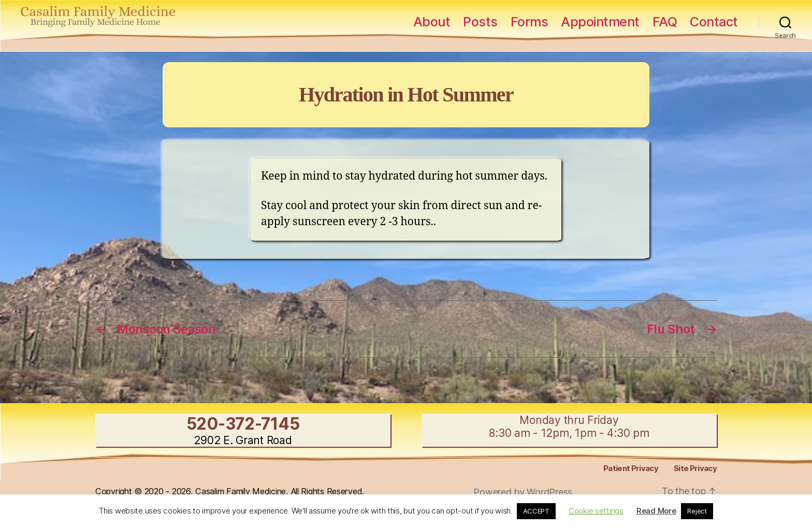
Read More (656, 511)
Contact (714, 22)
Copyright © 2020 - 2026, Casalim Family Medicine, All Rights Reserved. (230, 491)
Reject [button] (697, 511)
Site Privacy (695, 468)
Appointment (600, 22)
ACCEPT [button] (536, 511)
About (432, 22)
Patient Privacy (631, 468)
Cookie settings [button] (596, 511)
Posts (480, 22)
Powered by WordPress (523, 492)
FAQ (665, 22)
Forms (530, 22)
